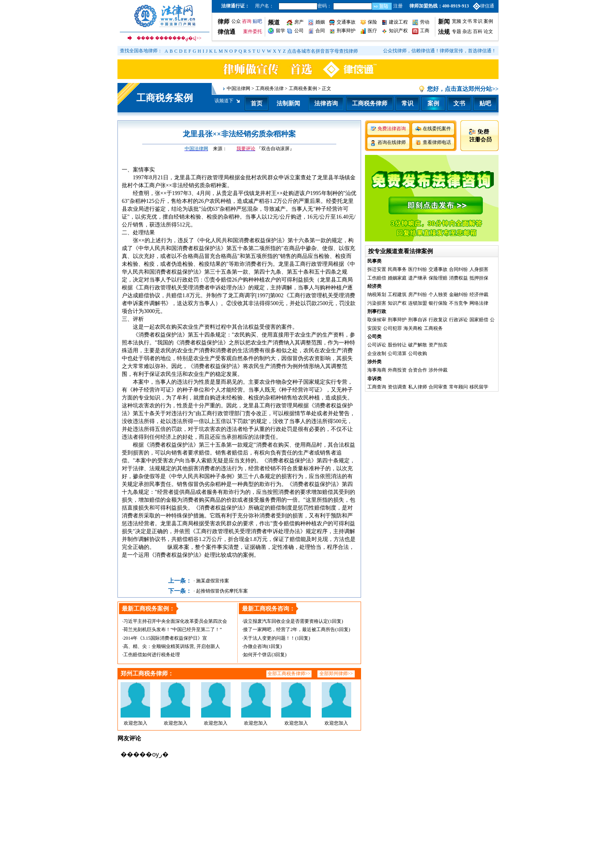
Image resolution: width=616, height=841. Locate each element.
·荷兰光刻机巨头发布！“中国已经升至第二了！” (172, 629)
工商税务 (433, 328)
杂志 (467, 31)
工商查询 (377, 387)
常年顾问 (458, 387)
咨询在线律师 (392, 142)
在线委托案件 (437, 129)
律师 (224, 22)
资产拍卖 (438, 345)
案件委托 (253, 31)
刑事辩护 (346, 31)
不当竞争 (458, 303)
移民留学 (479, 387)
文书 (467, 21)
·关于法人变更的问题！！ (269, 638)
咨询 (247, 21)
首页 (257, 103)
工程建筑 (397, 294)
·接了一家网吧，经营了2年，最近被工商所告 (289, 629)
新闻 (444, 22)
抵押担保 (479, 278)
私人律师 (418, 387)
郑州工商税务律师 (144, 674)
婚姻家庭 (397, 278)
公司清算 (397, 353)
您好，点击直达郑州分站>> (463, 89)
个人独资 (438, 294)
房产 (299, 22)
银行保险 (438, 303)
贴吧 (257, 21)
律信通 (487, 6)
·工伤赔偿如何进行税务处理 (151, 655)
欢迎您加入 (136, 723)
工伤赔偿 (377, 278)
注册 (398, 6)
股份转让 (397, 345)
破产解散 (418, 345)
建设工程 (398, 22)
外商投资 (397, 370)
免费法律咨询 (392, 129)
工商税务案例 (165, 98)
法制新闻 (288, 103)
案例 (488, 21)
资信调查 (397, 387)
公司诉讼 (377, 345)
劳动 (425, 22)
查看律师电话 (437, 142)
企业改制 (377, 353)
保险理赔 (438, 278)
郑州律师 (338, 674)
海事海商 (377, 370)
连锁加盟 (418, 303)
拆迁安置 (377, 269)
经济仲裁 (479, 294)
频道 (274, 22)
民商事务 (397, 269)
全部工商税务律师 (286, 674)
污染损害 (377, 303)
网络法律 (479, 303)
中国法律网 (238, 88)
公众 (236, 21)
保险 (372, 22)
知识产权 (398, 31)
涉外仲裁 (438, 370)
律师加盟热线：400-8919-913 (439, 6)
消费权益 (458, 278)
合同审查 (438, 387)
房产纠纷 (418, 294)
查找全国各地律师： (141, 51)
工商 (425, 31)
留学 (280, 31)
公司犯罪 (392, 328)
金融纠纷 (458, 294)
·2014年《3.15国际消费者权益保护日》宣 (165, 638)
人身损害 (479, 269)
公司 (299, 31)
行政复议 (438, 320)
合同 (320, 31)
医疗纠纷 (418, 269)
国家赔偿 (479, 320)
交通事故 (346, 22)
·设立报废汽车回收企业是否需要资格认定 (285, 621)
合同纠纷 (458, 269)
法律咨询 (326, 103)
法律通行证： (235, 6)
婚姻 (320, 22)
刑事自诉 (418, 320)
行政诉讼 (458, 320)
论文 (488, 31)
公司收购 (418, 353)
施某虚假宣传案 (213, 581)
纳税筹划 (377, 294)
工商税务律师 (370, 103)
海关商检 (413, 328)
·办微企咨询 (254, 646)
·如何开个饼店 (257, 655)
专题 (456, 31)
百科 (478, 31)
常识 (478, 21)
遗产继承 (418, 278)
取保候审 (377, 320)
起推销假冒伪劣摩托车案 (222, 591)
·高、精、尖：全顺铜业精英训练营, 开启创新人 (171, 646)
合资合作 (418, 370)
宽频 (456, 21)
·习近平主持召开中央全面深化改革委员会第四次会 (175, 621)
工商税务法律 (269, 88)
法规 (444, 32)
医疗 (372, 31)
